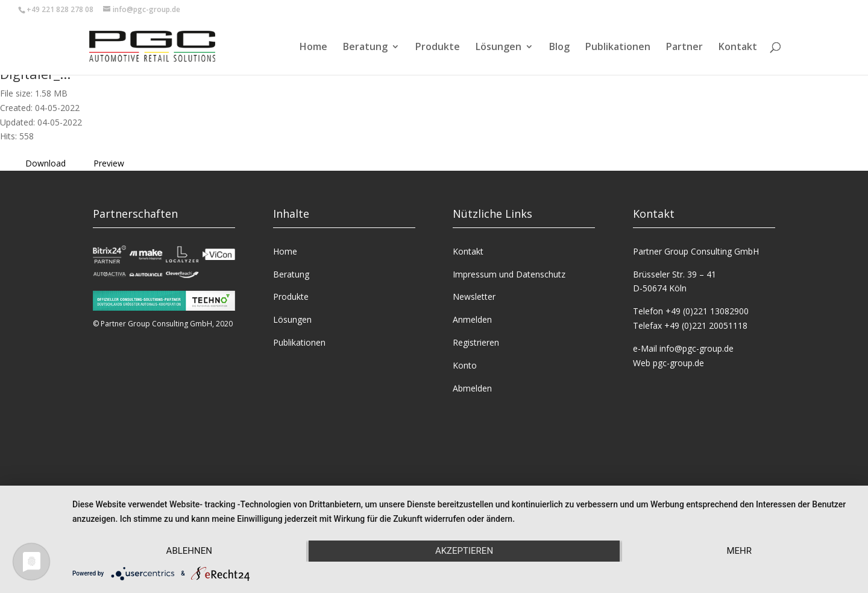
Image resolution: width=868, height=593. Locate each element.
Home (313, 48)
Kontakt (738, 48)
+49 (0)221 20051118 (706, 325)
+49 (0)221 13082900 (707, 311)
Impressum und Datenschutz (509, 274)
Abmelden (472, 388)
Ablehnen (189, 551)
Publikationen (618, 48)
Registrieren (476, 342)
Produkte (438, 48)
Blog (559, 48)
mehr (739, 551)
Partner (684, 48)
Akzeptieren (464, 551)
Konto (465, 365)
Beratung (365, 48)
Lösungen (498, 48)
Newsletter (474, 296)
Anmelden (472, 319)
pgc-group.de (678, 363)
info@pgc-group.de (697, 348)
